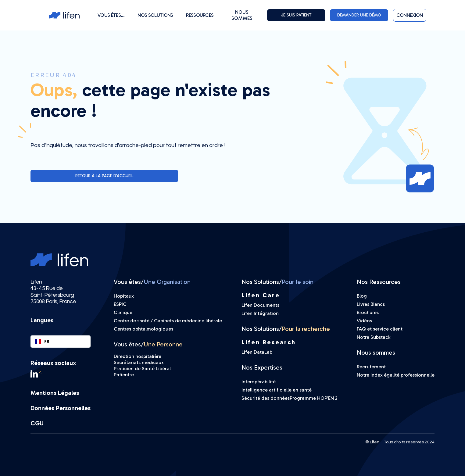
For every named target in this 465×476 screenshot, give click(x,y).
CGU (37, 423)
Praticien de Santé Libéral (142, 369)
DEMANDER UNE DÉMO (359, 15)
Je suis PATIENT (296, 15)
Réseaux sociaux (53, 363)
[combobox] (61, 342)
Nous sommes (242, 15)
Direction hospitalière (138, 356)
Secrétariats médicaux (139, 362)
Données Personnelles (61, 408)
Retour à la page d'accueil (104, 176)
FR (42, 341)
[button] (111, 15)
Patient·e (124, 375)
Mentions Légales (55, 393)
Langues (42, 320)
